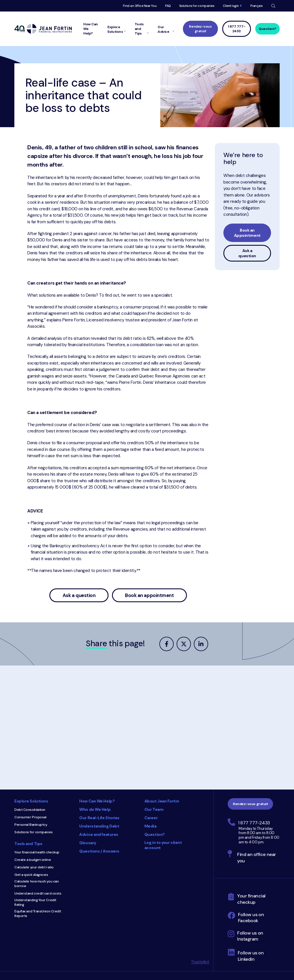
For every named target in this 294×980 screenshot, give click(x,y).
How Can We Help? (97, 801)
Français (257, 6)
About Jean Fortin (162, 801)
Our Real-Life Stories (99, 818)
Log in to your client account (163, 845)
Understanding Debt (99, 826)
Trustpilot (200, 962)
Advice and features (99, 834)
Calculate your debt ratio (34, 867)
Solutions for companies (197, 6)
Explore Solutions (31, 801)
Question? (267, 29)
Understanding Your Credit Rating (35, 902)
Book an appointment (149, 595)
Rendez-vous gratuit (200, 29)
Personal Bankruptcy (31, 825)
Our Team (154, 809)
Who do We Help (95, 809)
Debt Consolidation (30, 810)
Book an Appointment (247, 233)
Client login (231, 6)
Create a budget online (33, 860)
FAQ (168, 6)
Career (151, 818)
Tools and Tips (28, 844)
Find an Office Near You (140, 6)
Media (150, 826)
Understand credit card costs (38, 893)
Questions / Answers (99, 851)
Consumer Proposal (30, 817)
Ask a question (79, 595)
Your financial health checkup (37, 852)
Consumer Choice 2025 (136, 882)
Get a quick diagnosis (31, 875)
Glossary (88, 843)
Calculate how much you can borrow (36, 884)
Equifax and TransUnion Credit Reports (38, 914)
